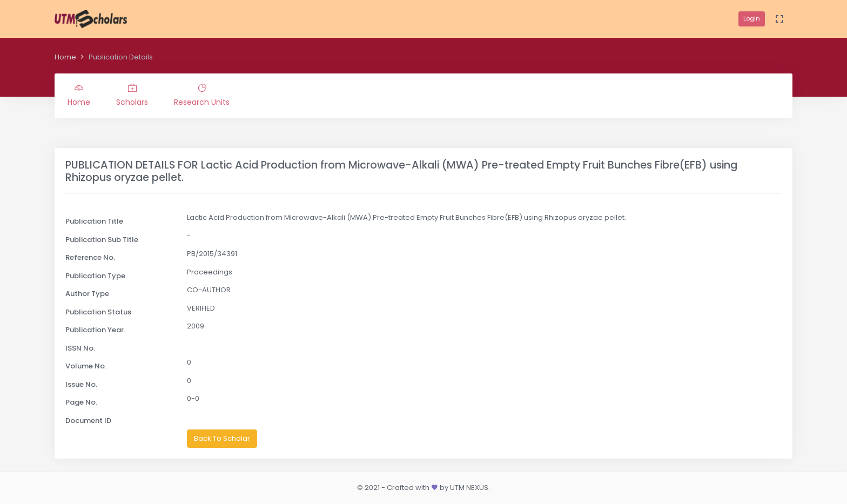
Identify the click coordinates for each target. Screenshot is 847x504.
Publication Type (95, 276)
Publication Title (94, 221)
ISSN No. (80, 348)
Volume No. (86, 366)
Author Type (87, 294)
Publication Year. (95, 330)
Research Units (202, 96)
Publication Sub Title (102, 240)
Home (65, 57)
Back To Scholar (222, 438)
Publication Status (98, 312)
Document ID (88, 421)
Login (752, 18)
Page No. (81, 402)
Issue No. (81, 384)
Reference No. (90, 257)
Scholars (132, 96)
